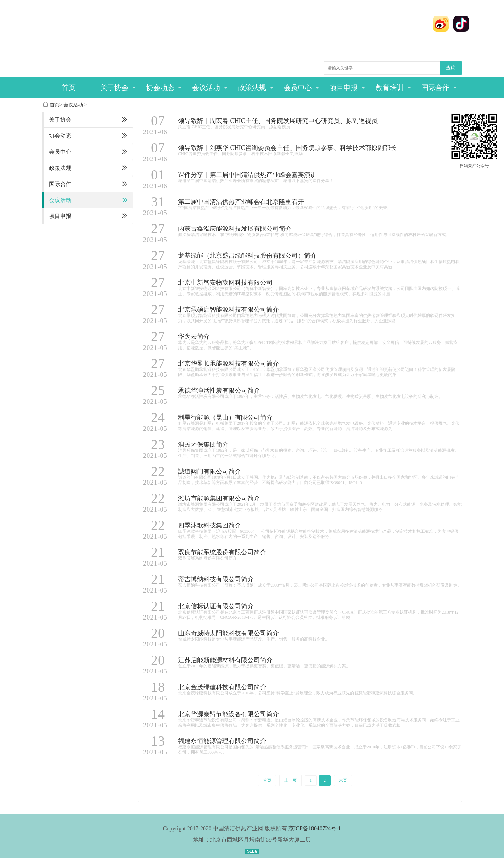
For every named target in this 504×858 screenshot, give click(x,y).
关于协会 (118, 88)
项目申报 (348, 88)
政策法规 (256, 88)
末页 (343, 780)
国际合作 (439, 88)
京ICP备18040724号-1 (315, 828)
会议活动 (210, 88)
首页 (69, 88)
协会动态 (164, 88)
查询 (451, 68)
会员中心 (302, 88)
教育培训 (394, 88)
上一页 (290, 780)
